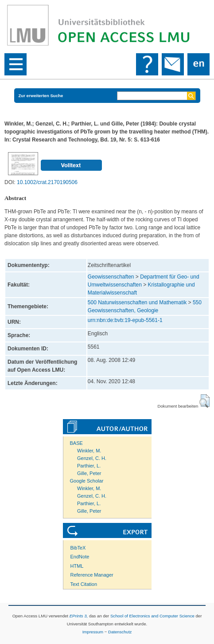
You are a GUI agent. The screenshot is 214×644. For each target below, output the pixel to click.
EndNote (80, 557)
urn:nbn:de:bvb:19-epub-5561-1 (125, 320)
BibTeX (78, 548)
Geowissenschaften (111, 277)
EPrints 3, (79, 616)
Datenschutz (120, 632)
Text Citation (84, 584)
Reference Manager (92, 575)
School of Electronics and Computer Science (152, 616)
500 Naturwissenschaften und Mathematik (137, 302)
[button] (204, 401)
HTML (77, 566)
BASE (76, 443)
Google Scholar (87, 481)
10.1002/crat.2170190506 (47, 182)
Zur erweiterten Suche (41, 96)
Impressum (93, 632)
